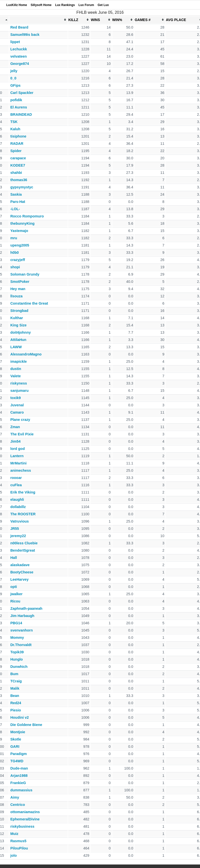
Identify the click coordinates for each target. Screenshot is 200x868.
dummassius (21, 790)
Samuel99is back (25, 35)
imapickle (19, 361)
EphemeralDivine (25, 819)
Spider (16, 151)
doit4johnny (21, 332)
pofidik (16, 100)
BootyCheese (22, 572)
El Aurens (19, 107)
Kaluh (15, 129)
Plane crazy (20, 420)
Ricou (15, 601)
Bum (14, 674)
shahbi (16, 173)
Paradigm (19, 754)
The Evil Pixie (22, 434)
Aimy (15, 797)
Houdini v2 (20, 717)
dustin (16, 369)
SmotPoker (20, 282)
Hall (14, 558)
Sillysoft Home (41, 5)
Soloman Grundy (25, 274)
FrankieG (18, 783)
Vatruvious (20, 521)
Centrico (18, 805)
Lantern (17, 456)
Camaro (17, 412)
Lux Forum (86, 5)
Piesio (16, 710)
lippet (15, 42)
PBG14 (16, 623)
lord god (18, 449)
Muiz (14, 834)
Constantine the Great (29, 303)
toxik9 (16, 398)
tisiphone (18, 136)
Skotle (16, 739)
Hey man (18, 289)
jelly (14, 71)
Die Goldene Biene (26, 725)
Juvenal (17, 405)
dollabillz (18, 507)
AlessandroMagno (26, 354)
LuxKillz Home (17, 5)
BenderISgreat (23, 550)
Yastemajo (19, 231)
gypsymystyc (22, 187)
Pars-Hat (18, 202)
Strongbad (19, 311)
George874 (20, 64)
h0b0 (15, 253)
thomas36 (19, 180)
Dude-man (19, 768)
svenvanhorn (22, 630)
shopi (15, 267)
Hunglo (17, 659)
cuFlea (16, 485)
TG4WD (17, 761)
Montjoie (18, 732)
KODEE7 (18, 165)
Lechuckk (19, 49)
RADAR (17, 144)
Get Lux (103, 5)
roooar (16, 478)
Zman (15, 427)
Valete (16, 376)
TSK (14, 122)
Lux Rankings (65, 5)
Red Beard (19, 27)
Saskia (16, 194)
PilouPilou (19, 848)
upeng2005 (20, 245)
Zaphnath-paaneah (26, 608)
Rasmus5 (18, 841)
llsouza (16, 296)
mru (14, 238)
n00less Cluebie (24, 543)
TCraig (16, 681)
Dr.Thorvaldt (21, 645)
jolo (14, 855)
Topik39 (17, 652)
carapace (18, 158)
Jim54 (15, 441)
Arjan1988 (19, 776)
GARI (15, 747)
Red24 (16, 703)
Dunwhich (19, 667)
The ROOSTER (23, 514)
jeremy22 (18, 536)
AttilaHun (18, 340)
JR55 (15, 529)
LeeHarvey (19, 579)
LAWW (16, 347)
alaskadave (20, 565)
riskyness (19, 383)
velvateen (19, 56)
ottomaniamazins (25, 812)
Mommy (17, 638)
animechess (21, 470)
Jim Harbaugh (22, 616)
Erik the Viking (23, 492)
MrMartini (18, 463)
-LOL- (15, 209)
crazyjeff (18, 260)
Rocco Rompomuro (27, 216)
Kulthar (17, 318)
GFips (15, 85)
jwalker (16, 594)
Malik (15, 688)
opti (14, 587)
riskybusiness (22, 826)
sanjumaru (19, 391)
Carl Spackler (22, 93)
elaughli (17, 500)
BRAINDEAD (21, 114)
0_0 (13, 78)
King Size (18, 325)
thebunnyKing (22, 223)
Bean (15, 696)
